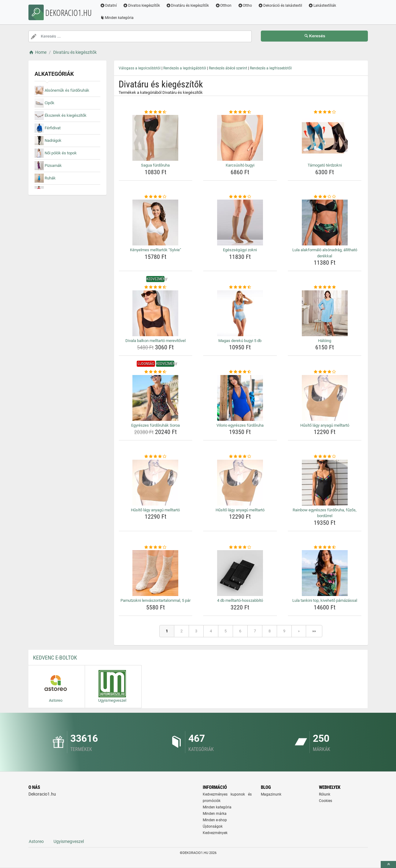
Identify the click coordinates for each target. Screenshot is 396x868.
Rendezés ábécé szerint (228, 68)
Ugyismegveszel (69, 841)
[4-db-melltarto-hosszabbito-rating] (240, 547)
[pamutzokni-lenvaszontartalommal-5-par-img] (156, 573)
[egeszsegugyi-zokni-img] (240, 223)
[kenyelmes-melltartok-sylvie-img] (156, 223)
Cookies (326, 801)
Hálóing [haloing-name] (325, 341)
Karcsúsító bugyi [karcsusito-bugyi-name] (240, 165)
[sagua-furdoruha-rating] (156, 112)
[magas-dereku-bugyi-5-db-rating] (240, 287)
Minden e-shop (215, 820)
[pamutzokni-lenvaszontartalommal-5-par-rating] (156, 547)
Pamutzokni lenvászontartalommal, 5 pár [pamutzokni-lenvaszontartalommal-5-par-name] (155, 600)
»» (314, 631)
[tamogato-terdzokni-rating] (325, 112)
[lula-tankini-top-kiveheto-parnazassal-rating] (325, 547)
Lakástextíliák (322, 6)
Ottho (245, 6)
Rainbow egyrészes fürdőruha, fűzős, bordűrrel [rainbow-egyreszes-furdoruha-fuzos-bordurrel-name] (325, 513)
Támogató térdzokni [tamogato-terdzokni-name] (325, 165)
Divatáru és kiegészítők (188, 6)
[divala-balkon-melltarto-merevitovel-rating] (156, 287)
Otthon (224, 6)
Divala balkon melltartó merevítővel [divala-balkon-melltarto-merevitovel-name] (155, 341)
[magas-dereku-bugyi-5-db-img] (240, 313)
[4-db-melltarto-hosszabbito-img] (240, 573)
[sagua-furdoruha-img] (156, 138)
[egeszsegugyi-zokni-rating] (240, 197)
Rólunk (325, 794)
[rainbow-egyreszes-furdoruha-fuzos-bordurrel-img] (325, 483)
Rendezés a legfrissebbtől (271, 68)
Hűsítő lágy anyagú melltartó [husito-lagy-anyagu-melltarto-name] (325, 425)
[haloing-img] (325, 313)
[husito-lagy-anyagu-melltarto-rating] (325, 372)
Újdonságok (213, 826)
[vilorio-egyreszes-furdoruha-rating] (240, 372)
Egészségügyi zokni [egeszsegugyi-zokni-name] (240, 250)
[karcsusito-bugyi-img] (240, 138)
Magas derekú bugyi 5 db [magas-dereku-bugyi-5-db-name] (240, 341)
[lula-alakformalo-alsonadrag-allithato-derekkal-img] (325, 223)
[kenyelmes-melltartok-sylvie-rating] (156, 197)
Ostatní (109, 6)
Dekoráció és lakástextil (280, 6)
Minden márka (215, 814)
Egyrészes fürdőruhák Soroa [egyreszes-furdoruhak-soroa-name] (155, 425)
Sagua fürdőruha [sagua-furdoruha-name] (155, 165)
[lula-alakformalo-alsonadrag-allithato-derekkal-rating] (325, 197)
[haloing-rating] (325, 287)
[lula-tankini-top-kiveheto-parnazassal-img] (325, 573)
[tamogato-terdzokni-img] (325, 138)
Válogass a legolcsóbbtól (140, 68)
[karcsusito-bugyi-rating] (240, 112)
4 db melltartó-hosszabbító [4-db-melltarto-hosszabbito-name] (240, 600)
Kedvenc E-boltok (55, 658)
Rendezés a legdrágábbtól (185, 68)
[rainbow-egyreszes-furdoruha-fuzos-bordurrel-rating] (325, 457)
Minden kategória (117, 18)
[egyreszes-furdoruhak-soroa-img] (156, 398)
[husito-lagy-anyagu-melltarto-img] (325, 398)
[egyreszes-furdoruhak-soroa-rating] (156, 372)
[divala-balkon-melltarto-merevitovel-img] (156, 313)
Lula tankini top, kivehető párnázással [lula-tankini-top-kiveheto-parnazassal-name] (325, 600)
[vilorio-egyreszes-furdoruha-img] (240, 398)
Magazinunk (271, 794)
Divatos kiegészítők (142, 6)
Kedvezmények (215, 833)
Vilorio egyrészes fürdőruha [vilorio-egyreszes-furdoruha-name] (240, 425)
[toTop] (388, 864)
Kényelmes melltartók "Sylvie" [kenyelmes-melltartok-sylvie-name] (155, 250)
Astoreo (36, 841)
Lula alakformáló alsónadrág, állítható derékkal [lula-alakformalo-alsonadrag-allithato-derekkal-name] (325, 253)
